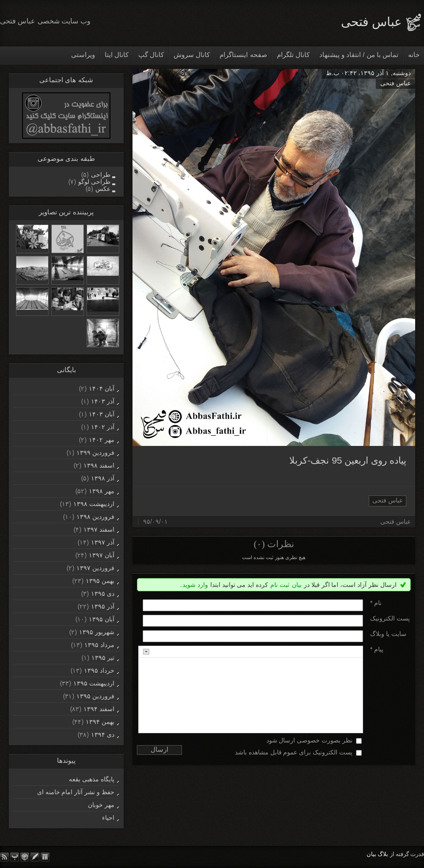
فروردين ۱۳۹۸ (95, 517)
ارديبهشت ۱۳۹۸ (94, 504)
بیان (297, 585)
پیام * (377, 649)
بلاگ (383, 854)
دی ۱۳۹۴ (103, 735)
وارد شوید (195, 585)
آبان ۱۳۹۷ (102, 555)
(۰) (259, 544)
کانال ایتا (117, 55)
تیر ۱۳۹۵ (103, 658)
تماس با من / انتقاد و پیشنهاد (359, 55)
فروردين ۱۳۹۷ (95, 568)
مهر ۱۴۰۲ (102, 440)
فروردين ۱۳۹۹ (95, 453)
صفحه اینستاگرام (243, 55)
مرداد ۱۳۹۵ (99, 645)
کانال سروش (192, 55)
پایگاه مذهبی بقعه (92, 779)
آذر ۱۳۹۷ (103, 542)
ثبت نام (280, 585)
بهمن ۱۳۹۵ (100, 581)
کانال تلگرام (293, 55)
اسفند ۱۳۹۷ (99, 529)
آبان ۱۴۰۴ (102, 388)
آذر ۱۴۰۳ (103, 401)
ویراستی (83, 55)
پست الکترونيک (390, 618)
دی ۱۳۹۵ (103, 594)
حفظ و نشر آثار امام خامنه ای (76, 792)
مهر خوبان (101, 805)
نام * (376, 603)
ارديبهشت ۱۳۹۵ (94, 683)
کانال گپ (151, 55)
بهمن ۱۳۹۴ (100, 722)
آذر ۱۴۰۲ (103, 427)
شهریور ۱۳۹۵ (97, 632)
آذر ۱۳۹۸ (103, 478)
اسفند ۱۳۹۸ (99, 465)
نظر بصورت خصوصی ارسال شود (310, 740)
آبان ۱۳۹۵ (102, 619)
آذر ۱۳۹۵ (103, 606)
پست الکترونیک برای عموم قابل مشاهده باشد (294, 752)
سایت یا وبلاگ (388, 634)
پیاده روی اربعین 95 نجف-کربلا (348, 460)
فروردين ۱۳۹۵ (95, 696)
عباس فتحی (371, 22)
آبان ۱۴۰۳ (102, 414)
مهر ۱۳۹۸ (102, 491)
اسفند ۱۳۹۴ (99, 709)
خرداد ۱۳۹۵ (99, 670)
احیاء (108, 818)
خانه (414, 55)
